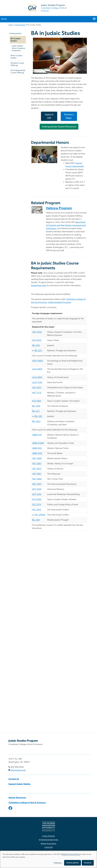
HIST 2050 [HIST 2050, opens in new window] (37, 332)
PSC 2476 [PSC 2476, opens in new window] (37, 510)
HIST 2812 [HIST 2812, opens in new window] (37, 469)
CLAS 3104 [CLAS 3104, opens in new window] (37, 382)
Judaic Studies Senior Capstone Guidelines (18, 48)
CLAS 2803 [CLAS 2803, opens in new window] (37, 369)
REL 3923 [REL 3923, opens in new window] (36, 421)
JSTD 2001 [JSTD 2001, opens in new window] (37, 401)
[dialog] (48, 859)
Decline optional (73, 863)
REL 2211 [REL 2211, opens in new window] (38, 351)
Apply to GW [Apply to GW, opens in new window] (49, 116)
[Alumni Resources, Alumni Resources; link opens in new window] (17, 798)
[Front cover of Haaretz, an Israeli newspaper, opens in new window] (37, 210)
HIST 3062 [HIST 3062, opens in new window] (37, 479)
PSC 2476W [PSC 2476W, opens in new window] (40, 515)
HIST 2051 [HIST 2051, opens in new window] (37, 388)
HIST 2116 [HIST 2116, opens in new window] (37, 393)
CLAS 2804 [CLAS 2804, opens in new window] (37, 377)
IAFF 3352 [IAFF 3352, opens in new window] (37, 494)
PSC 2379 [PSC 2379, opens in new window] (37, 505)
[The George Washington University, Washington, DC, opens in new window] (48, 826)
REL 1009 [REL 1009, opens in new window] (36, 406)
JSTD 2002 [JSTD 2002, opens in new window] (37, 499)
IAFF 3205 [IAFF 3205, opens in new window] (37, 489)
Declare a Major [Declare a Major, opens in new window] (69, 116)
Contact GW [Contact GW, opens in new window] (49, 847)
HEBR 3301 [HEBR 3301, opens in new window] (37, 448)
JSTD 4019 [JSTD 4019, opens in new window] (37, 340)
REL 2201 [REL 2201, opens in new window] (36, 345)
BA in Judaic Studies (16, 40)
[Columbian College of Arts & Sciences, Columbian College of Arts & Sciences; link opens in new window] (27, 803)
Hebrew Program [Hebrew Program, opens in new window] (59, 208)
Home (11, 25)
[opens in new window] (11, 810)
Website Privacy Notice (71, 854)
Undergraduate (20, 25)
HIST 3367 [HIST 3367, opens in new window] (37, 484)
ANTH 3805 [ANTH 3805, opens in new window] (38, 361)
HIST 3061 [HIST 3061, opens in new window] (37, 474)
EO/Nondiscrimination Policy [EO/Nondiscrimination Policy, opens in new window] (48, 840)
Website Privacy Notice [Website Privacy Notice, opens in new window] (49, 844)
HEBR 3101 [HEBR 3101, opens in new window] (37, 435)
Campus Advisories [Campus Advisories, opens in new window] (48, 836)
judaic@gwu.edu (18, 770)
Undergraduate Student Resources (59, 127)
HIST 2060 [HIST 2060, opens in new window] (37, 459)
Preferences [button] (58, 863)
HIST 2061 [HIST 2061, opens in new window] (37, 464)
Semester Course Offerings (17, 64)
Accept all (88, 863)
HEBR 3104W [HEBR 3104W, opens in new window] (38, 443)
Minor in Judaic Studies (17, 57)
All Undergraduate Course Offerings (18, 71)
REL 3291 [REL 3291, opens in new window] (36, 520)
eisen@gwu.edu (39, 286)
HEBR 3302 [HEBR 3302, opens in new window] (37, 453)
